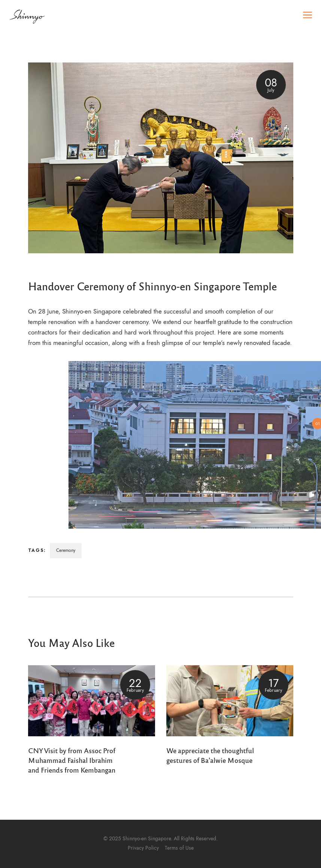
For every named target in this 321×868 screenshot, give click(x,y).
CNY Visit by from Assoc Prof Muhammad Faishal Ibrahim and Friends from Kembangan (72, 760)
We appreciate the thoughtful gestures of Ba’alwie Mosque (210, 755)
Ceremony (66, 550)
